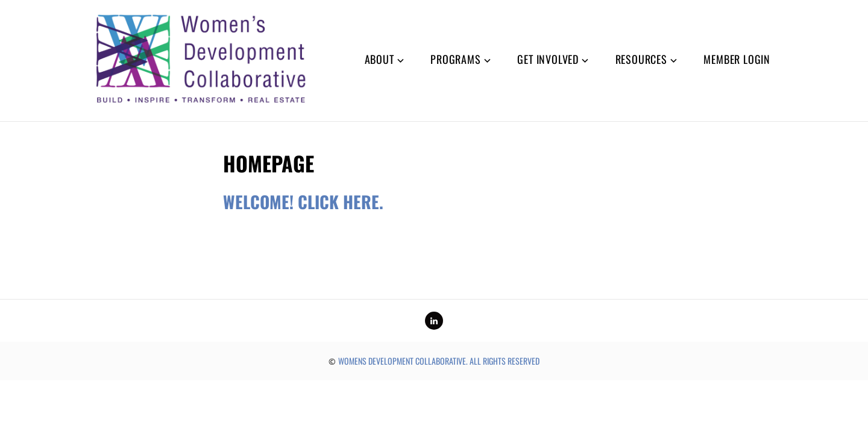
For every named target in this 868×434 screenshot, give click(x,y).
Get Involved (548, 59)
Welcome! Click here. (303, 202)
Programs (455, 59)
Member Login (737, 59)
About (379, 59)
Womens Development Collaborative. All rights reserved (439, 361)
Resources (641, 59)
